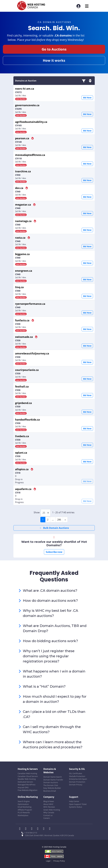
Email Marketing (25, 807)
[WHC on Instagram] (39, 829)
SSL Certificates (76, 773)
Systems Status (76, 807)
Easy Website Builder (52, 788)
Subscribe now (54, 552)
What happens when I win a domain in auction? (54, 674)
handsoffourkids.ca (27, 420)
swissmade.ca (24, 337)
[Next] (65, 520)
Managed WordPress (27, 785)
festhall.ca (22, 386)
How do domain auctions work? (50, 601)
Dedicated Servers (25, 782)
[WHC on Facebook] (21, 829)
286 (59, 520)
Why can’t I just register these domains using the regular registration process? (49, 656)
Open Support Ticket (78, 804)
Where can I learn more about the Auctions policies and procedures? (53, 745)
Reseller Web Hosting (27, 779)
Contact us (48, 815)
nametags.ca (23, 221)
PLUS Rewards (24, 812)
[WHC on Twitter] (27, 829)
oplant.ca (21, 453)
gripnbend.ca (23, 403)
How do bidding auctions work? (50, 641)
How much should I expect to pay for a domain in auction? (55, 699)
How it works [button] (54, 60)
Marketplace (23, 815)
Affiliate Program (25, 810)
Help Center (74, 801)
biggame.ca (22, 254)
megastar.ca (23, 205)
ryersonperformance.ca (30, 304)
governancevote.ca (27, 105)
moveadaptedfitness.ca (30, 155)
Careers (47, 818)
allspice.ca (22, 469)
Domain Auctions (51, 782)
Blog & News (49, 801)
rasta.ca (20, 238)
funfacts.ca (22, 320)
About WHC (48, 804)
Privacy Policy (59, 861)
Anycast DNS (23, 787)
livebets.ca (22, 436)
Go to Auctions (54, 49)
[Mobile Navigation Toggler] (87, 6)
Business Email (50, 791)
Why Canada (49, 812)
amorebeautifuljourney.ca (32, 353)
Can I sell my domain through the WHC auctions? (52, 729)
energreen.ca (24, 271)
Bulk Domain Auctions (54, 528)
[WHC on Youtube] (45, 829)
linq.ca (19, 287)
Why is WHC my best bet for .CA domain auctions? (51, 613)
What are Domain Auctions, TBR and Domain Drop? (55, 628)
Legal (48, 861)
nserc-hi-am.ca (25, 89)
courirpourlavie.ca (27, 370)
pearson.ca (22, 138)
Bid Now (87, 98)
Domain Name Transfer (53, 780)
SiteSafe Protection (77, 776)
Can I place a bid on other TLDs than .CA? (54, 714)
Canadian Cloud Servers (28, 776)
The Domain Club (51, 785)
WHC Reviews (49, 807)
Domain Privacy (76, 785)
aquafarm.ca (23, 489)
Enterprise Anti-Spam (78, 779)
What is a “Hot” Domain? (44, 686)
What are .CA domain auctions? (50, 591)
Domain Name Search (53, 777)
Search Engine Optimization (24, 803)
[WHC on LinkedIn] (33, 829)
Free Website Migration (28, 790)
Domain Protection (77, 782)
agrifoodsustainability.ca (31, 122)
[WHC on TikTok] (50, 829)
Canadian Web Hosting (27, 773)
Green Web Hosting (52, 810)
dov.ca (19, 188)
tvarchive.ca (23, 171)
